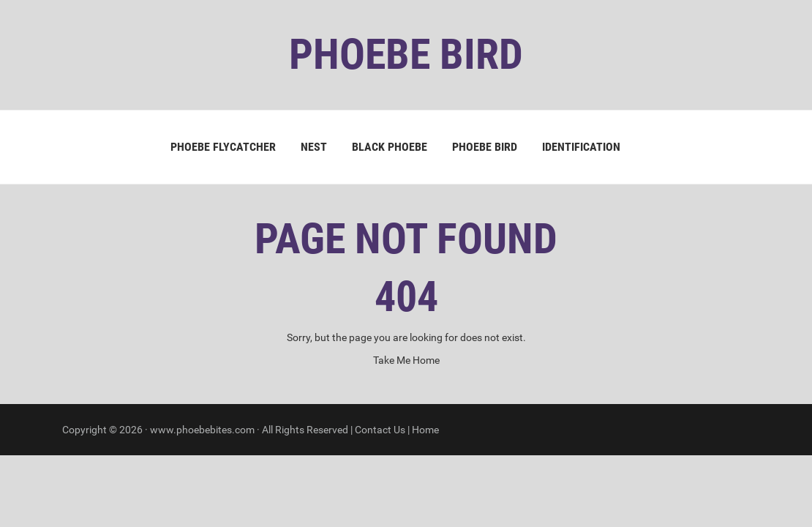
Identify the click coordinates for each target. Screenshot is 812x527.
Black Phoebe (390, 147)
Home (425, 430)
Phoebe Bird (485, 147)
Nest (314, 147)
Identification (581, 147)
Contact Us (380, 430)
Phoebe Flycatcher (223, 147)
